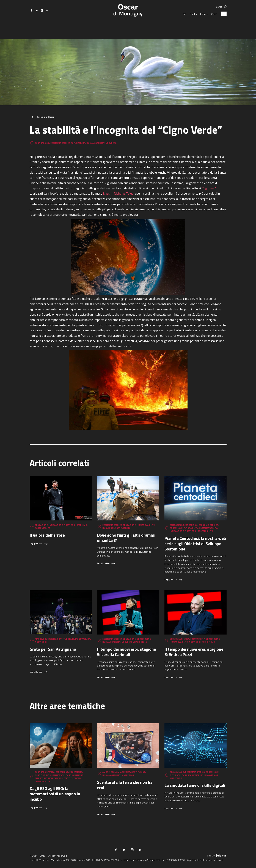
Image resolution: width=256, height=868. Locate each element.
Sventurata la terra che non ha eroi (125, 785)
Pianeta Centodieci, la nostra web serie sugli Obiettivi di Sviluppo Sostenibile (195, 544)
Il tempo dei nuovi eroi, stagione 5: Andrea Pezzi (194, 652)
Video (214, 25)
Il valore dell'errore (47, 535)
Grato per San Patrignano (53, 649)
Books (193, 25)
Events (204, 25)
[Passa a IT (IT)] (224, 25)
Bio (185, 25)
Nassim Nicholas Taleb (118, 193)
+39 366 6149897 (175, 860)
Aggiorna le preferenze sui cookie (205, 860)
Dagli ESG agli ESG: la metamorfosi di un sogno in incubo (55, 794)
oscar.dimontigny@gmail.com (144, 860)
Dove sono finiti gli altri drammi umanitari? (126, 538)
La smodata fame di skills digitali (195, 785)
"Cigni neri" (209, 188)
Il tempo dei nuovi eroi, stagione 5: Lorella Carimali (126, 652)
